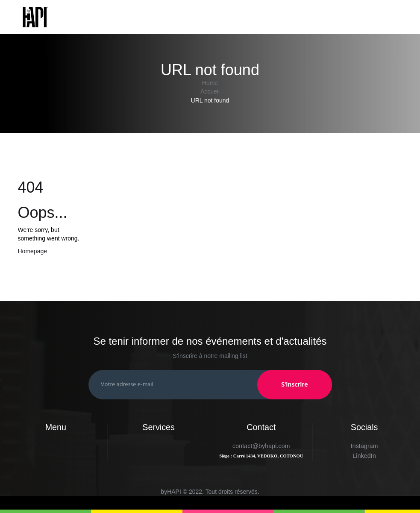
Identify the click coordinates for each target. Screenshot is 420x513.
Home (210, 83)
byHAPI (171, 492)
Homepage (33, 251)
